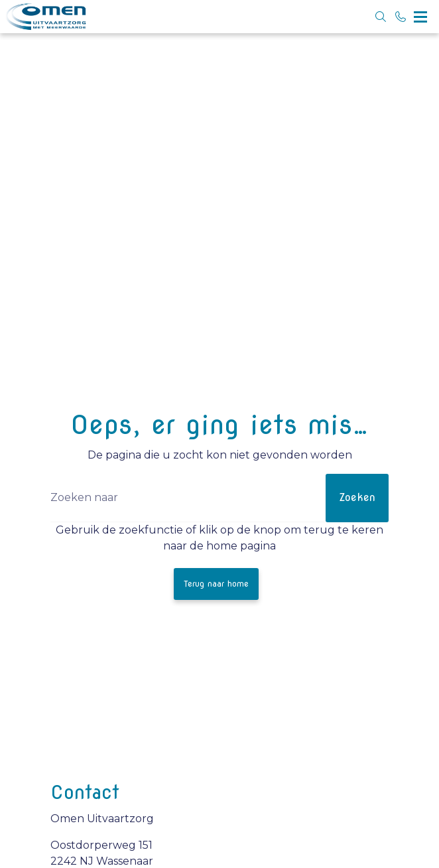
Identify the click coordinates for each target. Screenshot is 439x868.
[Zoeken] (219, 498)
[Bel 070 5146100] (401, 17)
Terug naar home (216, 584)
